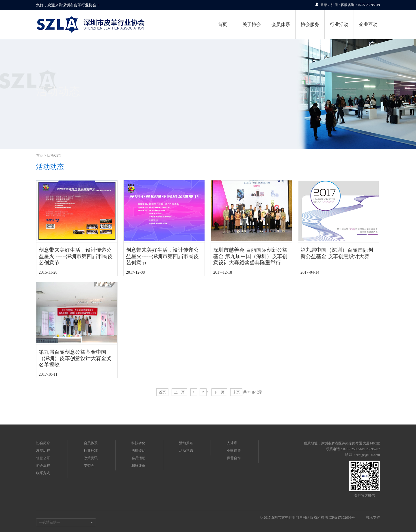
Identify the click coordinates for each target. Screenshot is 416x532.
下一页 (219, 392)
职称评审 (138, 466)
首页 (222, 24)
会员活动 (138, 458)
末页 (236, 392)
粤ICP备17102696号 (340, 518)
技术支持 (373, 518)
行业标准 (91, 451)
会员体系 (281, 24)
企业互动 (368, 24)
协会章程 (43, 466)
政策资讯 (91, 458)
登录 (324, 5)
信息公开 (43, 458)
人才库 (232, 443)
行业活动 (339, 24)
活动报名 (186, 443)
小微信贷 (234, 451)
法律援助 (138, 451)
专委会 (89, 466)
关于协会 (252, 24)
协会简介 (43, 443)
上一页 (179, 392)
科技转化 (138, 443)
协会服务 (310, 24)
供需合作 (234, 458)
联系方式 (43, 473)
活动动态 (54, 155)
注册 (335, 5)
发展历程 (43, 451)
